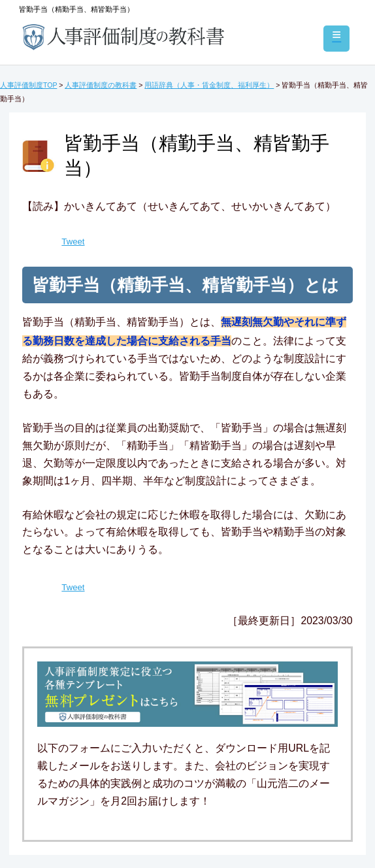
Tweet (73, 242)
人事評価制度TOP (28, 85)
